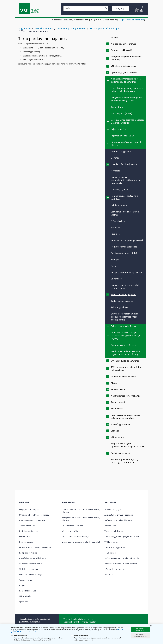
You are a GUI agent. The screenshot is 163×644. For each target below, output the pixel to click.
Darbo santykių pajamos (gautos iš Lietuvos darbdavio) (127, 121)
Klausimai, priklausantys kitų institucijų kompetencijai (124, 461)
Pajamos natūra (118, 129)
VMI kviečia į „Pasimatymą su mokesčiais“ (122, 537)
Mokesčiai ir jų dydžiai (114, 510)
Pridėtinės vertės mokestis (123, 377)
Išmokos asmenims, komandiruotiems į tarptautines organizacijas (126, 180)
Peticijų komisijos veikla (29, 531)
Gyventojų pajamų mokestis (71, 29)
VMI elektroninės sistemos (123, 66)
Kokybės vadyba (26, 542)
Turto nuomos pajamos (122, 301)
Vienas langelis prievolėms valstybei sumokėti (81, 542)
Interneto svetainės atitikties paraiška (121, 564)
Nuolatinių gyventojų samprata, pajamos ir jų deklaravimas (126, 80)
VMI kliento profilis (70, 531)
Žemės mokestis (119, 402)
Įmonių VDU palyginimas (115, 547)
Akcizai (114, 383)
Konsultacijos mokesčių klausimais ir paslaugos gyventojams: (35, 620)
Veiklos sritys (25, 537)
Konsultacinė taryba (28, 591)
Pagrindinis (25, 29)
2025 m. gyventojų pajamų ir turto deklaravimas (127, 369)
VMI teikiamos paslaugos (73, 526)
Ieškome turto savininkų (115, 569)
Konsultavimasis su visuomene (32, 520)
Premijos (115, 260)
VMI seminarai (117, 437)
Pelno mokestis (118, 389)
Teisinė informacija (27, 526)
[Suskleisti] (108, 73)
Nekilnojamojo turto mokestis (125, 396)
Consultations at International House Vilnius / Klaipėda (81, 511)
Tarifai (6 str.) (117, 107)
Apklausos (24, 602)
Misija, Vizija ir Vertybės (29, 510)
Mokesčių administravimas (123, 44)
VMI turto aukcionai (113, 542)
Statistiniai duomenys (28, 569)
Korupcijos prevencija (28, 553)
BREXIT (114, 38)
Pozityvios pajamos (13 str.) (124, 253)
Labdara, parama (119, 205)
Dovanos (115, 158)
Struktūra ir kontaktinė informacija (34, 515)
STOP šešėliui (110, 553)
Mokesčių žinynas (44, 29)
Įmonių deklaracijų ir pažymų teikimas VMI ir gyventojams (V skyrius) (125, 336)
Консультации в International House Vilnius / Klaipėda (81, 519)
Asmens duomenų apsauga (31, 575)
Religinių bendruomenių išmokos (126, 272)
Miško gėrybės (118, 221)
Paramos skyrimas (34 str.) (123, 345)
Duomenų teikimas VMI (122, 50)
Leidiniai (115, 431)
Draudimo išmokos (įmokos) (124, 164)
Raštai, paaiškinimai (120, 453)
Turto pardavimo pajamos (123, 295)
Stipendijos (116, 279)
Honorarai (116, 171)
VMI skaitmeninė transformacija (75, 537)
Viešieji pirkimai (26, 580)
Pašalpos (115, 234)
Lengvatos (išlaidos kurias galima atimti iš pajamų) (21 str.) (127, 99)
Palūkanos (116, 228)
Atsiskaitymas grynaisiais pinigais (119, 515)
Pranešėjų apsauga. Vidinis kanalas (34, 558)
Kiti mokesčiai (117, 409)
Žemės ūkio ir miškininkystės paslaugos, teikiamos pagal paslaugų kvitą (124, 317)
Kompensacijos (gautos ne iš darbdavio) (124, 198)
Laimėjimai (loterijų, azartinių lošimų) (125, 213)
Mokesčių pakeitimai (121, 425)
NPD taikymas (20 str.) (121, 114)
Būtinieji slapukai (19, 636)
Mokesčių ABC (110, 526)
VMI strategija (25, 596)
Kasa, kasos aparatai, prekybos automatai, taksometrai (126, 417)
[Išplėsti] (108, 44)
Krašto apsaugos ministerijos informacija (122, 558)
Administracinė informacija (31, 564)
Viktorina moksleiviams (114, 531)
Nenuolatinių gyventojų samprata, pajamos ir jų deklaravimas (127, 90)
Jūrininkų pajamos (120, 190)
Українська (140, 20)
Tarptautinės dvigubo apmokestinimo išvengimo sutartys (128, 445)
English (122, 20)
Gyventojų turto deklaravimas (125, 361)
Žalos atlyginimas (119, 307)
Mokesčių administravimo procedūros (35, 547)
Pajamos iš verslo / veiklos (123, 136)
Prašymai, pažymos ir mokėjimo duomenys (126, 58)
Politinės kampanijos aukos (124, 247)
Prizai (114, 266)
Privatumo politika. (27, 632)
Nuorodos (109, 575)
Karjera (22, 585)
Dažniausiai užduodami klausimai (118, 520)
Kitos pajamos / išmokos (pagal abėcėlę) (110, 29)
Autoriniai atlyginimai (121, 152)
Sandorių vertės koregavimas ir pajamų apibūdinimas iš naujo (125, 353)
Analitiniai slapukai (80, 636)
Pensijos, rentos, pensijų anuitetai (127, 240)
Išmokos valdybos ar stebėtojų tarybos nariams (126, 287)
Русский (130, 20)
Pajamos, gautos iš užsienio (124, 326)
